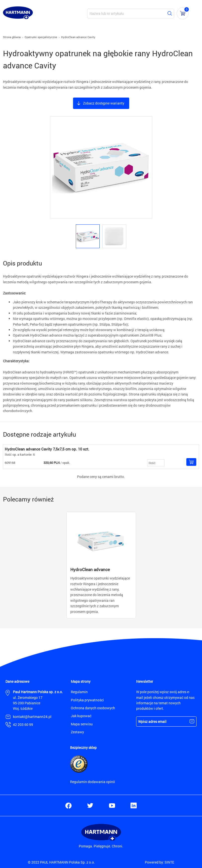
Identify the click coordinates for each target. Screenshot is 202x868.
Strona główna (12, 37)
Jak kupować (81, 716)
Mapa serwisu (82, 724)
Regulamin (79, 692)
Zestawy (77, 732)
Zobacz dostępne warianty (104, 103)
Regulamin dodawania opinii (93, 782)
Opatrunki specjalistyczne (41, 37)
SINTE (169, 862)
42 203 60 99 (23, 724)
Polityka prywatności (87, 700)
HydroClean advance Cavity (78, 37)
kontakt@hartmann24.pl (32, 717)
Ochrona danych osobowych (93, 708)
